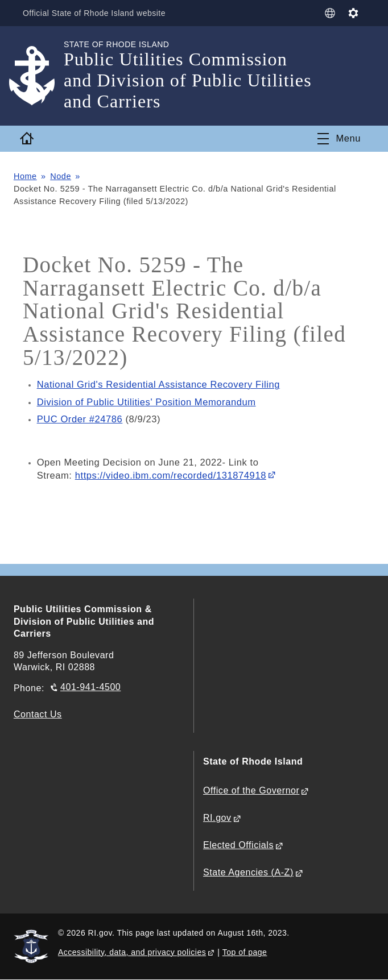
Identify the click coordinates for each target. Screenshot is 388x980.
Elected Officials (238, 845)
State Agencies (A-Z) (248, 872)
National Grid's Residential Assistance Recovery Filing (158, 385)
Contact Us (38, 714)
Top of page (245, 952)
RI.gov (217, 818)
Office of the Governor (251, 790)
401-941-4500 (90, 687)
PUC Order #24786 (80, 419)
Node (61, 176)
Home (25, 176)
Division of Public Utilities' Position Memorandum (146, 402)
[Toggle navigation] (339, 139)
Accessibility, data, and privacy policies (132, 952)
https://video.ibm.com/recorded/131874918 (171, 476)
